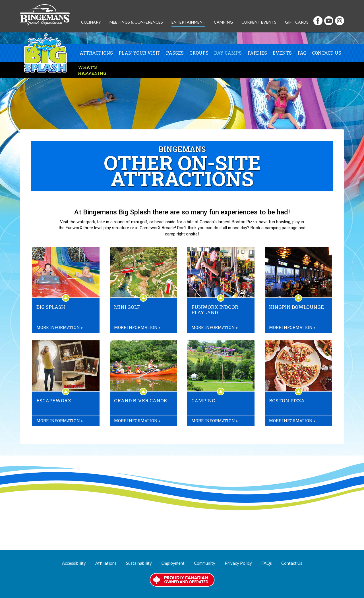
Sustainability (139, 563)
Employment (173, 563)
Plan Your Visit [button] (139, 53)
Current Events (259, 22)
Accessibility (74, 563)
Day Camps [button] (228, 53)
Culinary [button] (91, 22)
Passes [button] (175, 53)
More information (58, 327)
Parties (257, 53)
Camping (223, 22)
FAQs (267, 563)
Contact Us (327, 53)
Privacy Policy (238, 563)
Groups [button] (199, 53)
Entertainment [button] (188, 22)
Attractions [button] (96, 53)
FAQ (302, 53)
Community (205, 563)
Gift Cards (297, 22)
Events (282, 53)
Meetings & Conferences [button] (136, 22)
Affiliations (106, 563)
